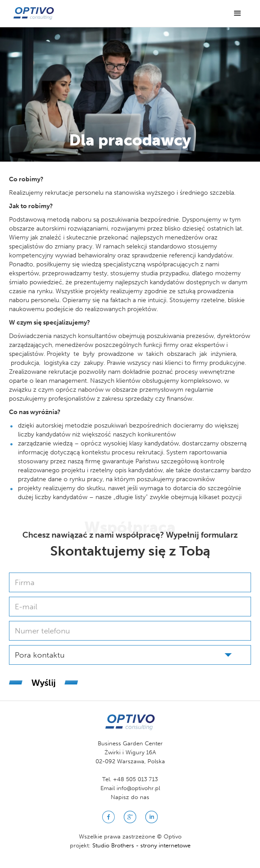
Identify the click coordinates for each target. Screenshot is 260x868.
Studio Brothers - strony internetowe (141, 845)
